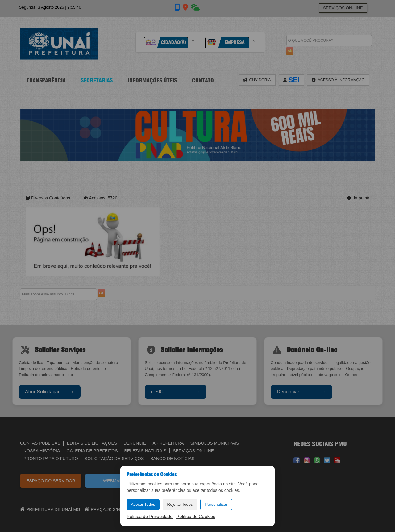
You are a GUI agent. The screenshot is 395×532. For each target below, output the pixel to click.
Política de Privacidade (150, 517)
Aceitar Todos (143, 504)
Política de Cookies (196, 517)
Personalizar (216, 504)
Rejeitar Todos (180, 504)
